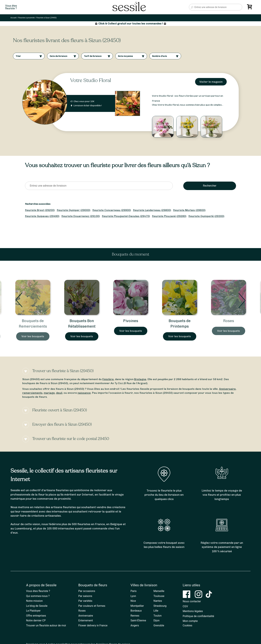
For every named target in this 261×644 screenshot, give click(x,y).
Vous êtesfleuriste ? (11, 7)
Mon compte (190, 621)
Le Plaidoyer (33, 611)
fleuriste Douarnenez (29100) (81, 216)
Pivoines (131, 321)
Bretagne (140, 379)
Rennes (135, 616)
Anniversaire (227, 389)
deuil (59, 393)
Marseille (159, 591)
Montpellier (137, 606)
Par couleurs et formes (92, 606)
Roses (229, 321)
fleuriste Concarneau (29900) (112, 210)
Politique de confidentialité (198, 616)
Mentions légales (193, 611)
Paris (133, 591)
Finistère (108, 379)
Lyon (133, 596)
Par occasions (87, 591)
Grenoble (159, 625)
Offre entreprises (36, 616)
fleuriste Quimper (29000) (74, 210)
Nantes (158, 601)
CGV (185, 606)
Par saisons (85, 596)
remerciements (32, 393)
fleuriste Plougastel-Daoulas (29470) (126, 216)
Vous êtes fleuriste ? (38, 591)
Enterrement (85, 620)
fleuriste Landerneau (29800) (152, 210)
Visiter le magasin (211, 82)
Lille (156, 611)
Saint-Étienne (138, 620)
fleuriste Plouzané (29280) (169, 216)
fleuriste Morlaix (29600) (189, 210)
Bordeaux (136, 611)
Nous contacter (192, 601)
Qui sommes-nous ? (38, 596)
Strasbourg (160, 606)
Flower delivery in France (93, 625)
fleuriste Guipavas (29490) (42, 216)
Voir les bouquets (33, 336)
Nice (133, 601)
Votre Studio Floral (91, 80)
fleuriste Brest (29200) (40, 210)
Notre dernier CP (36, 620)
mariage (49, 393)
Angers (135, 625)
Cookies (188, 625)
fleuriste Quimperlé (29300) (206, 216)
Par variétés (85, 601)
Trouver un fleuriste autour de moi (46, 625)
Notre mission (34, 601)
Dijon (156, 620)
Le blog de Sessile (37, 606)
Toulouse (159, 596)
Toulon (158, 616)
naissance (84, 393)
